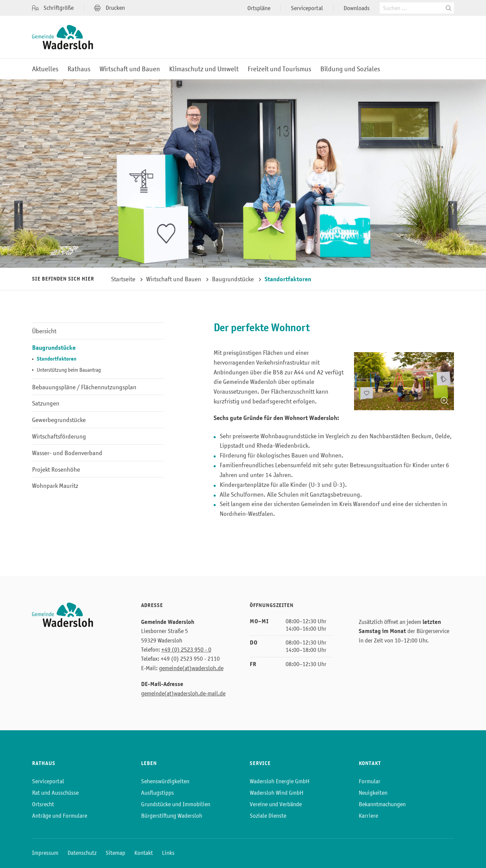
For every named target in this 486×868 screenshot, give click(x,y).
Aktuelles (45, 69)
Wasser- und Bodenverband (67, 453)
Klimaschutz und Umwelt (204, 69)
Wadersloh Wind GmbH (277, 793)
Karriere (368, 816)
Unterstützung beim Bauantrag (69, 370)
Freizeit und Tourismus (279, 69)
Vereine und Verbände (276, 804)
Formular (370, 781)
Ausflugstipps (157, 793)
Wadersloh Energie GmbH (280, 781)
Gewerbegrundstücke (59, 420)
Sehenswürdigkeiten (165, 781)
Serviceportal (307, 8)
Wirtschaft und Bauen (130, 69)
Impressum (45, 853)
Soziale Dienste (268, 816)
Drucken (110, 8)
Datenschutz (82, 853)
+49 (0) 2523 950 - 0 (186, 650)
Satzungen (46, 403)
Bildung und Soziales (350, 69)
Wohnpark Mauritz (55, 486)
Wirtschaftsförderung (59, 436)
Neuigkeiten (373, 793)
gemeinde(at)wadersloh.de (191, 668)
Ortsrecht (43, 804)
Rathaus (79, 69)
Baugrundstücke (233, 279)
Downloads (357, 8)
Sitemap (115, 853)
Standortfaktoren (288, 279)
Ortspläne (259, 8)
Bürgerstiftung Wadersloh (172, 816)
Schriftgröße (53, 8)
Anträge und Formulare (60, 816)
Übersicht (44, 331)
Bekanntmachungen (382, 804)
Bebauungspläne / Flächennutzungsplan (84, 387)
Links (168, 853)
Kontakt (144, 853)
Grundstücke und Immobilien (176, 804)
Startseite (123, 279)
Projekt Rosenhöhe (56, 469)
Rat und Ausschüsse (55, 793)
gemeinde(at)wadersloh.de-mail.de (183, 693)
